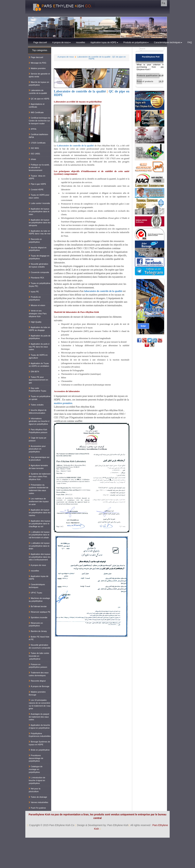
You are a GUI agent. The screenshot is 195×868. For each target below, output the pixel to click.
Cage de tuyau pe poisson (37, 439)
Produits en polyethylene (136, 42)
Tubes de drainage (38, 797)
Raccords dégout (37, 681)
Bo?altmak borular (38, 606)
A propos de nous (61, 42)
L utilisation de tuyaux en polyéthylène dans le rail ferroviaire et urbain (39, 535)
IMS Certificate (36, 112)
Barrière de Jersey (38, 631)
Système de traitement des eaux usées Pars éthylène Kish (40, 477)
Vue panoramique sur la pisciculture (39, 459)
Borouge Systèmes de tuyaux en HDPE (39, 743)
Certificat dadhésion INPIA (38, 136)
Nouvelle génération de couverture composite (39, 646)
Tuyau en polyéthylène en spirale (40, 398)
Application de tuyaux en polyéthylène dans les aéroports (40, 223)
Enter (143, 326)
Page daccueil (40, 42)
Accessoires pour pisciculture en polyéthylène (37, 449)
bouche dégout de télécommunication (38, 412)
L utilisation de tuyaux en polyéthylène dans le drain (39, 546)
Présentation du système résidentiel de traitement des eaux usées (38, 489)
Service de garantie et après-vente (39, 75)
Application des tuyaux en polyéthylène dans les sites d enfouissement (40, 557)
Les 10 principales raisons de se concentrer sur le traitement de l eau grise (40, 704)
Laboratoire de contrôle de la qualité (80, 91)
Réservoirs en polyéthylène (36, 624)
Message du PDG (37, 63)
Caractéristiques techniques (168, 42)
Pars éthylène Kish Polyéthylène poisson (38, 431)
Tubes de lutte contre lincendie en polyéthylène (39, 656)
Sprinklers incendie (38, 617)
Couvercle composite (39, 272)
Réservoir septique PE (40, 612)
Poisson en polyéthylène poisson (38, 666)
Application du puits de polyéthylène (40, 337)
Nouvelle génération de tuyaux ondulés (38, 265)
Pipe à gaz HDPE (37, 184)
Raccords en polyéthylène (35, 241)
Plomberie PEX (36, 278)
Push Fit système (37, 808)
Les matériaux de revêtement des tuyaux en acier (39, 501)
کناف (191, 839)
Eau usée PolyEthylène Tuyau (37, 390)
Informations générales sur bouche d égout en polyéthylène (39, 421)
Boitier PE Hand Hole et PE (39, 638)
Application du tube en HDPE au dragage (39, 329)
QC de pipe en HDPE (39, 99)
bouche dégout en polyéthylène (38, 249)
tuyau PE (34, 292)
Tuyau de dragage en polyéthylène (39, 257)
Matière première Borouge (37, 693)
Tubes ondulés (36, 405)
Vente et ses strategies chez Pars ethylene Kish (38, 313)
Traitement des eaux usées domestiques (39, 674)
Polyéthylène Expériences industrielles (40, 735)
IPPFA (32, 129)
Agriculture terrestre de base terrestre (38, 467)
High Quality (35, 322)
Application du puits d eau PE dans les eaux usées (39, 347)
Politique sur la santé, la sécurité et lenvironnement (39, 167)
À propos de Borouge (39, 686)
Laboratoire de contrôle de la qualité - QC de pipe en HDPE (101, 58)
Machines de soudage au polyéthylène (39, 600)
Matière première (37, 68)
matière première (63, 403)
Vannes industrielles (38, 802)
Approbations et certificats (37, 105)
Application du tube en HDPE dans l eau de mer (40, 232)
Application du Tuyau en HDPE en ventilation (39, 365)
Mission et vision (37, 305)
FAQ (190, 42)
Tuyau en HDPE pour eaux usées (39, 196)
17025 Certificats (37, 143)
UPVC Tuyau (35, 593)
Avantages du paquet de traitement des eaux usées (39, 717)
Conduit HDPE (36, 190)
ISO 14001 (34, 154)
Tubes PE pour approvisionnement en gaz (38, 380)
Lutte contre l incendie (39, 203)
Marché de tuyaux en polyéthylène (39, 84)
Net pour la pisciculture (35, 790)
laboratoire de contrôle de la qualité (103, 291)
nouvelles (81, 42)
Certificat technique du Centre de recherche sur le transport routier (40, 121)
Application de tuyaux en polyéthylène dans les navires (40, 513)
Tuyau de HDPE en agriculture (38, 356)
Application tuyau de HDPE (104, 42)
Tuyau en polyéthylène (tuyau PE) (40, 285)
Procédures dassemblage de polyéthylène (36, 758)
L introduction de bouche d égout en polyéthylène (37, 780)
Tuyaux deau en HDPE (37, 177)
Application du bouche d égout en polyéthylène (39, 726)
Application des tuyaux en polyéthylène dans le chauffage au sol (40, 524)
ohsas (32, 159)
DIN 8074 (34, 372)
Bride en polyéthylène (39, 750)
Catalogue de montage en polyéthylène (36, 769)
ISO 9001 (34, 148)
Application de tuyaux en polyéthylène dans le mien (39, 212)
